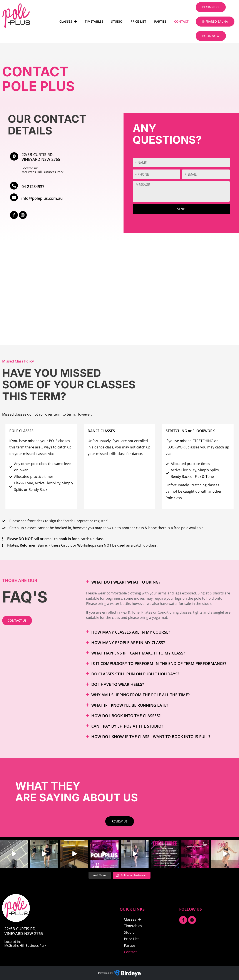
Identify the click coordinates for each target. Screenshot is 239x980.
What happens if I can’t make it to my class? (138, 653)
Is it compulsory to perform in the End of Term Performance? (159, 663)
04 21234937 (33, 186)
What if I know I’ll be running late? (130, 705)
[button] (159, 582)
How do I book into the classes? (126, 716)
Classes (68, 22)
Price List (138, 21)
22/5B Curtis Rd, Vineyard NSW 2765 (41, 157)
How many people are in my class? (128, 643)
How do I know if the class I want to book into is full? (151, 737)
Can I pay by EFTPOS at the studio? (127, 726)
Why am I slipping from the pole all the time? (140, 695)
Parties (160, 21)
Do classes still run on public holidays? (135, 674)
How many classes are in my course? (131, 632)
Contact (181, 21)
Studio (117, 21)
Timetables (94, 21)
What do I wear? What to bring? (126, 582)
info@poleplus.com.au (42, 198)
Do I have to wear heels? (118, 684)
